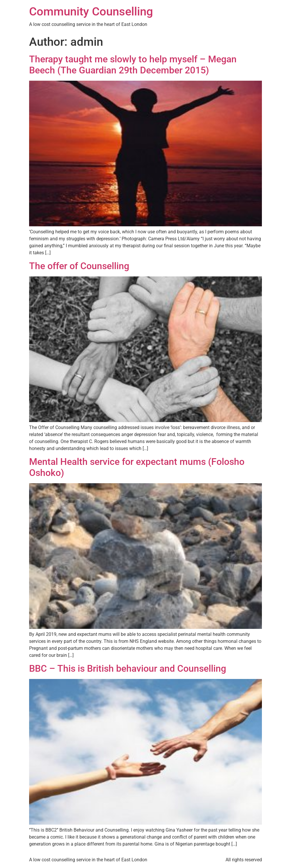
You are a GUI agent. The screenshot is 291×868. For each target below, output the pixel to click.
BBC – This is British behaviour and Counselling (128, 668)
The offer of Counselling (79, 266)
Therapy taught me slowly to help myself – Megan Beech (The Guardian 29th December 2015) (133, 65)
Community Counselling (91, 12)
